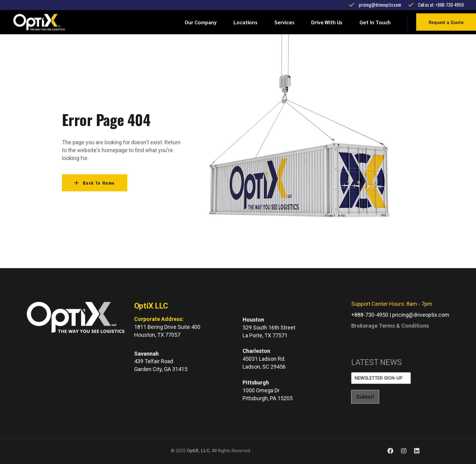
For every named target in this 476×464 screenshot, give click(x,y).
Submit (365, 397)
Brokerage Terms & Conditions (390, 326)
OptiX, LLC (198, 451)
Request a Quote (446, 22)
